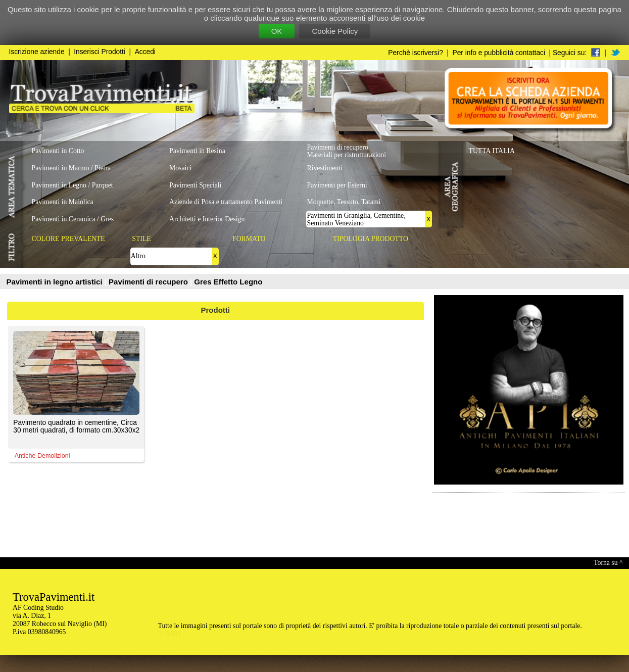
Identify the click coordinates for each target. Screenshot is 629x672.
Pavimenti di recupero (149, 282)
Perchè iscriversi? (416, 53)
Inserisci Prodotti (100, 52)
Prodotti (216, 310)
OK (277, 31)
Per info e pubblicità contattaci (499, 53)
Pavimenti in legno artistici (56, 282)
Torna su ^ (608, 563)
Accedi (145, 52)
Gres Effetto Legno (228, 282)
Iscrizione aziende (37, 52)
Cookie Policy (335, 31)
